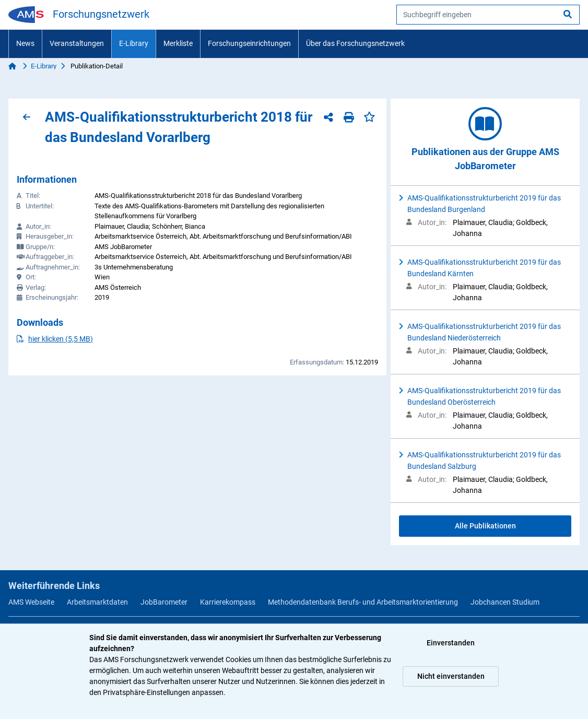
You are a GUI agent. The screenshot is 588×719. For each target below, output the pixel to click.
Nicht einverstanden (451, 676)
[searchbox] (488, 15)
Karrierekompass (228, 602)
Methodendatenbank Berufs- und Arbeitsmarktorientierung (363, 602)
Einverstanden (451, 643)
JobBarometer (164, 602)
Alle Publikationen (485, 526)
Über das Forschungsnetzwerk (355, 43)
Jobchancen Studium (505, 602)
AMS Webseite (31, 602)
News (25, 43)
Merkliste (178, 43)
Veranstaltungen (77, 43)
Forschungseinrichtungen (249, 43)
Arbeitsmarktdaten (97, 602)
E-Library (134, 43)
